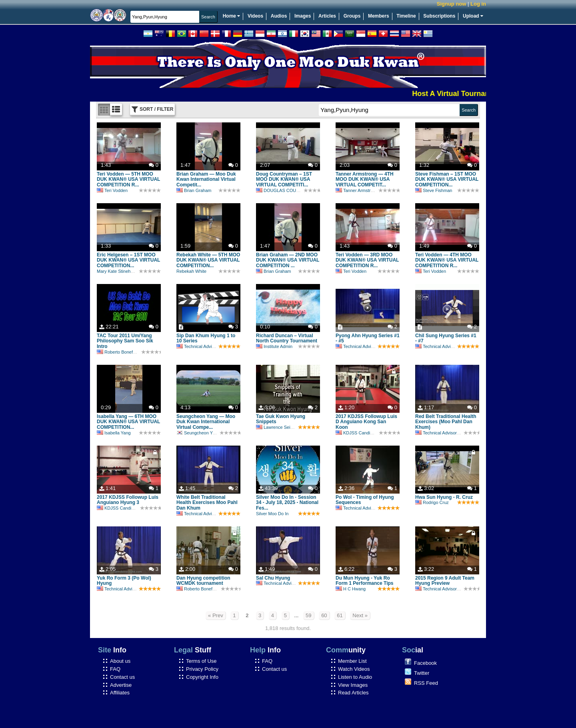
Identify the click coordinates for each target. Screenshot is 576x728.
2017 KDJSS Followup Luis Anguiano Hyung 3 (128, 500)
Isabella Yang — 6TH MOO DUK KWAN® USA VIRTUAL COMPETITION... (128, 422)
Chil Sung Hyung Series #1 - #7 (446, 338)
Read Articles (353, 693)
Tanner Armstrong (357, 190)
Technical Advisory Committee (210, 346)
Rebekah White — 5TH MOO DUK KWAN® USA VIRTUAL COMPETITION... (208, 260)
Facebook (425, 663)
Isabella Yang (114, 433)
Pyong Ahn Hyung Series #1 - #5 (368, 338)
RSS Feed (426, 683)
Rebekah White (191, 271)
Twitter (422, 673)
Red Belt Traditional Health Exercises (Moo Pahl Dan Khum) (446, 422)
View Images (353, 685)
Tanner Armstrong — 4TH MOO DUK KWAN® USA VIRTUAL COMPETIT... (365, 180)
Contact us (122, 677)
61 (340, 615)
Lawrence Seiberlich (280, 427)
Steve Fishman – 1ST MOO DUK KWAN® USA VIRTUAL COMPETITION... (447, 180)
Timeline (406, 16)
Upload (473, 16)
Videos (255, 16)
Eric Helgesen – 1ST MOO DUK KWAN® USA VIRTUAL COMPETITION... (128, 260)
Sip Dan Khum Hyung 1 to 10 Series (206, 338)
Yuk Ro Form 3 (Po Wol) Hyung (124, 581)
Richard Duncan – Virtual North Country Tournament (287, 338)
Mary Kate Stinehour (117, 271)
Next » (360, 615)
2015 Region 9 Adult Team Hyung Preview (445, 581)
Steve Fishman (434, 190)
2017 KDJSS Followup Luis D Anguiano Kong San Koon (366, 422)
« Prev (216, 615)
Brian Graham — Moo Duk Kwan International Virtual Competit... (206, 180)
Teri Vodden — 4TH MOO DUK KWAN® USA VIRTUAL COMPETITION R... (447, 260)
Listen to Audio (355, 677)
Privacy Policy (202, 669)
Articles (327, 16)
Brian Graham (194, 190)
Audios (279, 16)
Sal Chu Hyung (273, 578)
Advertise (121, 685)
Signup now (452, 4)
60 (324, 615)
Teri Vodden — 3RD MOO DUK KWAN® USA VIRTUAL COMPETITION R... (367, 260)
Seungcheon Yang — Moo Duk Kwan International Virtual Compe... (206, 422)
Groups (352, 16)
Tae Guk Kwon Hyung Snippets (281, 419)
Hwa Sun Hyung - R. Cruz (444, 497)
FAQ (115, 669)
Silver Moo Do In (272, 514)
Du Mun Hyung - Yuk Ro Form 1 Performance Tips (365, 581)
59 (308, 615)
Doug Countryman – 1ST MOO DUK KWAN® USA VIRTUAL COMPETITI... (284, 180)
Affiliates (120, 693)
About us (120, 661)
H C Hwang (351, 589)
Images (303, 16)
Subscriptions (439, 16)
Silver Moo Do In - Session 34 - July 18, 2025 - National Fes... (287, 503)
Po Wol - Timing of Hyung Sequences (365, 500)
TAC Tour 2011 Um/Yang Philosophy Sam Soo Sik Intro (125, 341)
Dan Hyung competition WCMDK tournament (203, 581)
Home (232, 16)
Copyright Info (202, 677)
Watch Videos (354, 669)
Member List (352, 661)
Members (379, 16)
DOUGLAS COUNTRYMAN (287, 190)
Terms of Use (201, 661)
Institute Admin (274, 346)
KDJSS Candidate (357, 433)
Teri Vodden (112, 190)
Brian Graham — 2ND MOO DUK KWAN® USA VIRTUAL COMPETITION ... (288, 260)
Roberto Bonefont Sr (121, 352)
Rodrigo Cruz (432, 502)
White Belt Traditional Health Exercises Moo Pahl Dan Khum (207, 503)
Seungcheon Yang (198, 433)
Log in (478, 4)
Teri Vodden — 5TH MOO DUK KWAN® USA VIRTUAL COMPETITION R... (128, 180)
